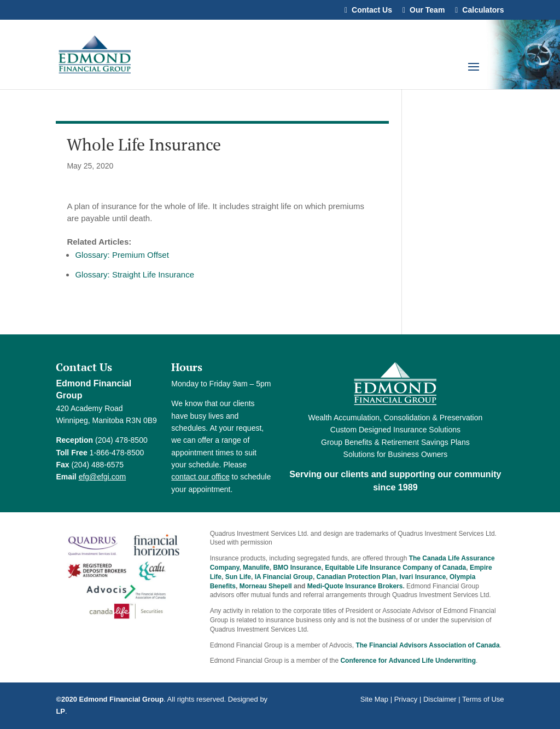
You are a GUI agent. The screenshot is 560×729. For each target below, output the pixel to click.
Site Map (374, 699)
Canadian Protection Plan (356, 577)
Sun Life (238, 577)
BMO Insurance (297, 568)
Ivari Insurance (423, 577)
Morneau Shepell (266, 586)
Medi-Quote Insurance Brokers (355, 586)
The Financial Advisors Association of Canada (427, 645)
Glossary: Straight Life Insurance (135, 274)
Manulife (256, 568)
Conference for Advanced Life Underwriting (408, 661)
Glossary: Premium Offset (122, 255)
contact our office (200, 477)
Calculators (483, 10)
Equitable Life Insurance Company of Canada (395, 568)
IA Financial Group (284, 577)
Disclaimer (440, 699)
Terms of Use (483, 699)
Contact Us (372, 10)
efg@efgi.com (103, 477)
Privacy (406, 699)
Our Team (427, 10)
